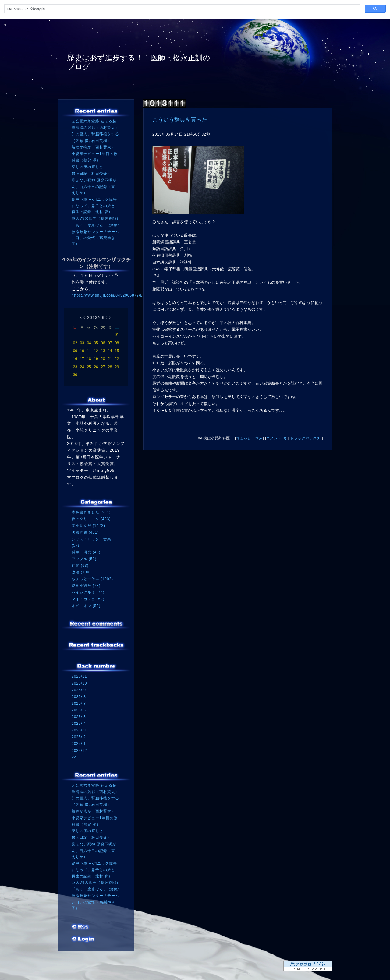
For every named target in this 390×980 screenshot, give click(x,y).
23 (75, 367)
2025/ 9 (79, 690)
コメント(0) (276, 438)
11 (89, 351)
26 (96, 367)
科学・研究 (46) (86, 552)
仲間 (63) (80, 566)
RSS (81, 927)
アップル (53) (84, 559)
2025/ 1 (79, 744)
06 (103, 343)
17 (82, 359)
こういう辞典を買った (180, 120)
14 (110, 351)
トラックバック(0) (306, 438)
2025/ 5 (79, 717)
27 (103, 367)
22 (117, 359)
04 (89, 343)
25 (89, 367)
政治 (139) (81, 572)
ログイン (83, 939)
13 (103, 351)
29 (117, 367)
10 (82, 351)
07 (110, 343)
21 (110, 359)
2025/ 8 (79, 697)
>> (109, 318)
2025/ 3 (79, 730)
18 (89, 359)
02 (75, 343)
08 (117, 343)
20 (103, 359)
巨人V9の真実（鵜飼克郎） (96, 218)
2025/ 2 (79, 737)
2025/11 (79, 676)
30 (75, 375)
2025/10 (79, 683)
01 (117, 335)
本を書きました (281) (91, 512)
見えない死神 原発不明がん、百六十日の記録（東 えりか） (94, 187)
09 (75, 351)
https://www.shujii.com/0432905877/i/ (107, 295)
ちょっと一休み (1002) (92, 579)
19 (96, 359)
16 (75, 359)
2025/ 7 (79, 703)
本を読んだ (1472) (88, 526)
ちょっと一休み (250, 438)
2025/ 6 (79, 710)
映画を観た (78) (86, 586)
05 (96, 343)
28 (110, 367)
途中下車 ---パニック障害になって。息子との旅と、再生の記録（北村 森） (95, 206)
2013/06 (96, 318)
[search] (182, 9)
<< (83, 318)
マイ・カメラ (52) (88, 599)
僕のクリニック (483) (91, 519)
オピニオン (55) (86, 606)
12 (96, 351)
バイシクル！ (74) (88, 592)
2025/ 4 (79, 724)
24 (82, 367)
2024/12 (79, 751)
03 (82, 343)
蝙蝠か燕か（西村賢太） (93, 147)
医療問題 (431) (85, 532)
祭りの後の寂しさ (87, 167)
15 (117, 351)
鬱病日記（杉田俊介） (91, 174)
